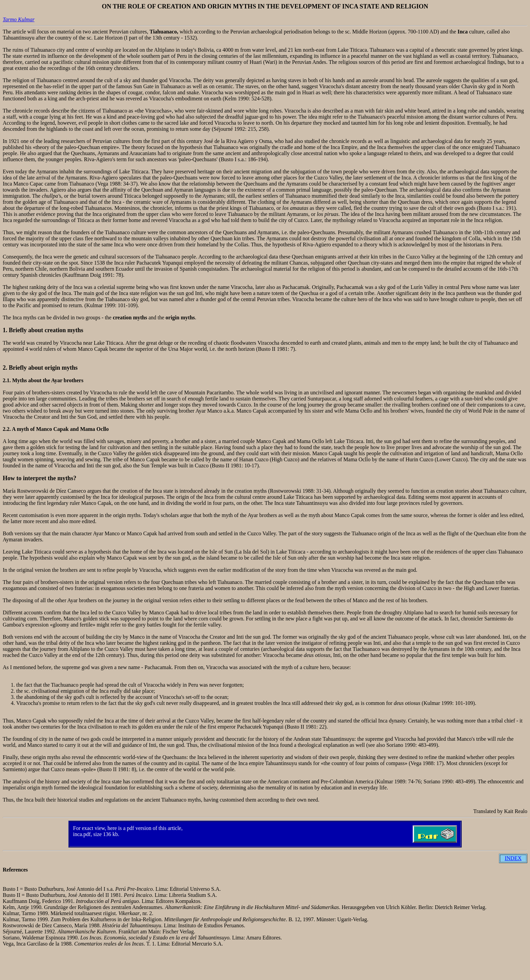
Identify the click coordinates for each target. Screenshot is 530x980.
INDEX (513, 858)
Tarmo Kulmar (19, 19)
